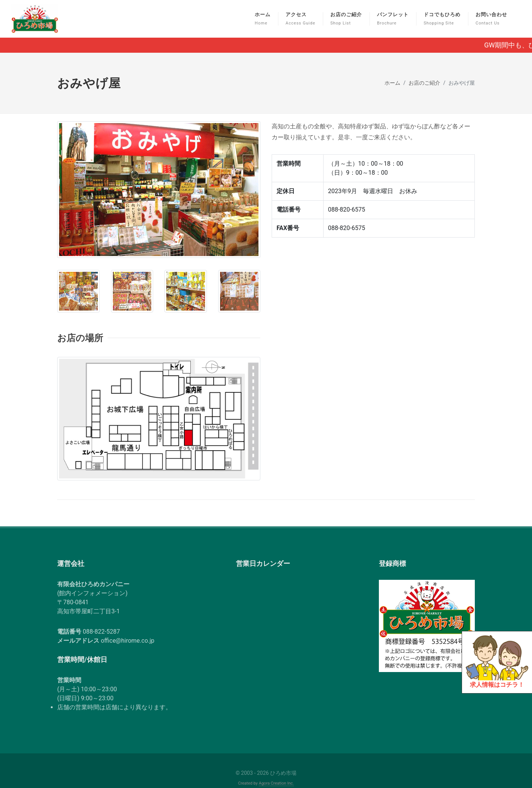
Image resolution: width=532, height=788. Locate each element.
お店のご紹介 (424, 68)
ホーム (392, 68)
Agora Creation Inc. (277, 769)
